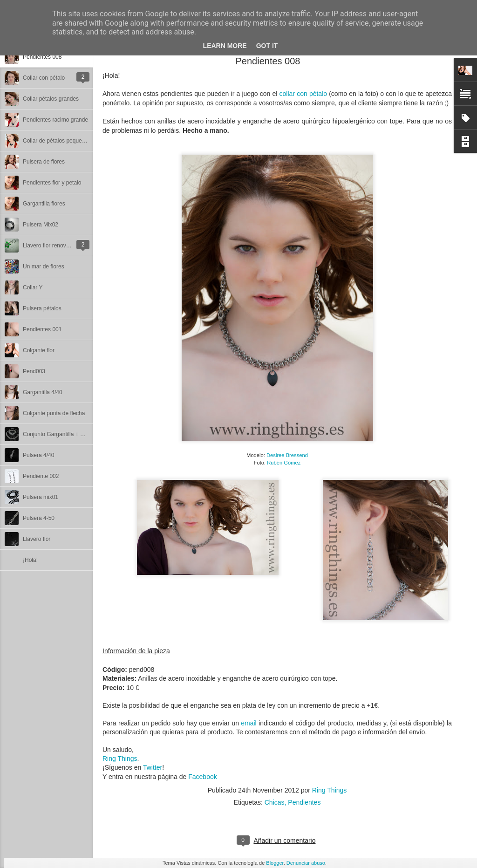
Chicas (275, 802)
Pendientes (304, 802)
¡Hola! (30, 560)
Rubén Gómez (284, 463)
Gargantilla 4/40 (43, 392)
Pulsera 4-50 (39, 518)
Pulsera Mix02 (41, 225)
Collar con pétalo (44, 78)
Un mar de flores (44, 267)
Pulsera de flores (44, 162)
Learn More (225, 46)
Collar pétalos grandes (51, 99)
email (250, 723)
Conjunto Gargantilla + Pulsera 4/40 (67, 434)
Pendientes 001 (42, 329)
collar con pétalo (303, 94)
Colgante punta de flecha (54, 413)
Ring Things (120, 759)
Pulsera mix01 (41, 497)
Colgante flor (39, 350)
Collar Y (33, 287)
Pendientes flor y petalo (52, 183)
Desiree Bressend (287, 455)
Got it (267, 46)
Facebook (202, 777)
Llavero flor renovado (49, 246)
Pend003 (34, 371)
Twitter (153, 767)
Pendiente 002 (41, 476)
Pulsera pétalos (42, 308)
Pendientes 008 (42, 57)
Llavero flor (37, 539)
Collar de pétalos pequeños (57, 141)
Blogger (275, 863)
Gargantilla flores (44, 204)
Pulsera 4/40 (38, 455)
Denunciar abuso (306, 863)
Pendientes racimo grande (55, 120)
